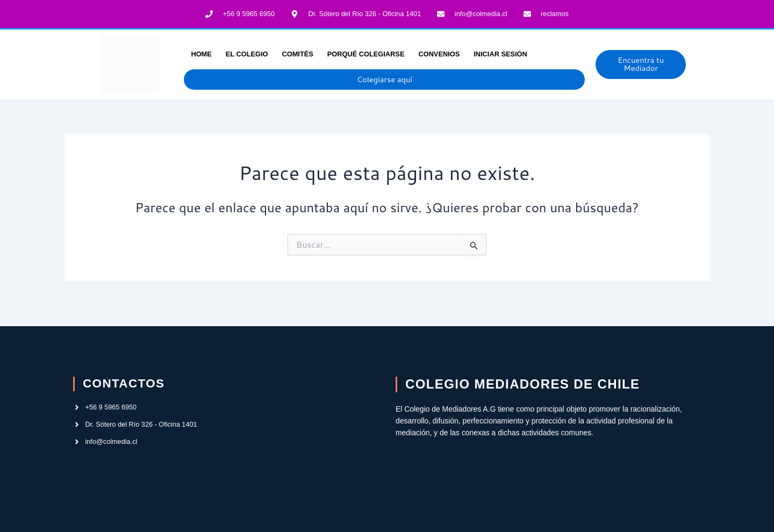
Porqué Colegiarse (366, 52)
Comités (297, 52)
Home (201, 52)
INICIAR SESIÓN (500, 52)
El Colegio (247, 52)
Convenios (439, 52)
